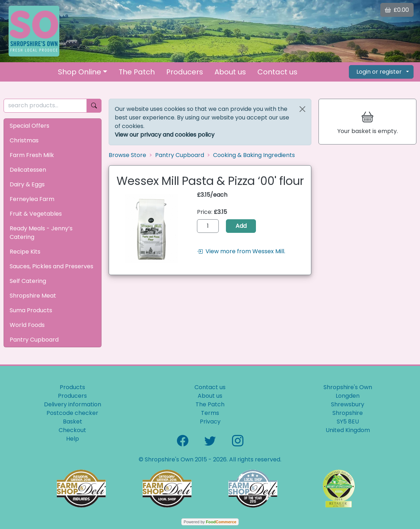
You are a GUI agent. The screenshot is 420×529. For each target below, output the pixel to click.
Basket (73, 422)
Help (73, 439)
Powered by (210, 522)
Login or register (379, 72)
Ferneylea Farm (32, 199)
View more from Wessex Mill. (241, 251)
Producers (185, 72)
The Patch (137, 72)
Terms (210, 413)
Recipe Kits (25, 252)
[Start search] (94, 106)
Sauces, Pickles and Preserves (51, 266)
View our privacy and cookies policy (165, 135)
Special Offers (29, 126)
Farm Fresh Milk (32, 155)
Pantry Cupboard (34, 340)
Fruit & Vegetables (36, 214)
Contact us (277, 72)
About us (230, 72)
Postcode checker (72, 413)
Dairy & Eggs (27, 184)
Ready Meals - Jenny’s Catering (41, 233)
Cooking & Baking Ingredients (254, 155)
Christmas (24, 140)
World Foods (27, 325)
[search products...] (45, 106)
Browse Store (127, 155)
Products (72, 387)
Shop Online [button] (80, 72)
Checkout (72, 430)
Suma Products (31, 310)
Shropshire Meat (33, 296)
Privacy (210, 422)
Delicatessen (28, 170)
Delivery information (73, 404)
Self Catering (28, 281)
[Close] (302, 109)
